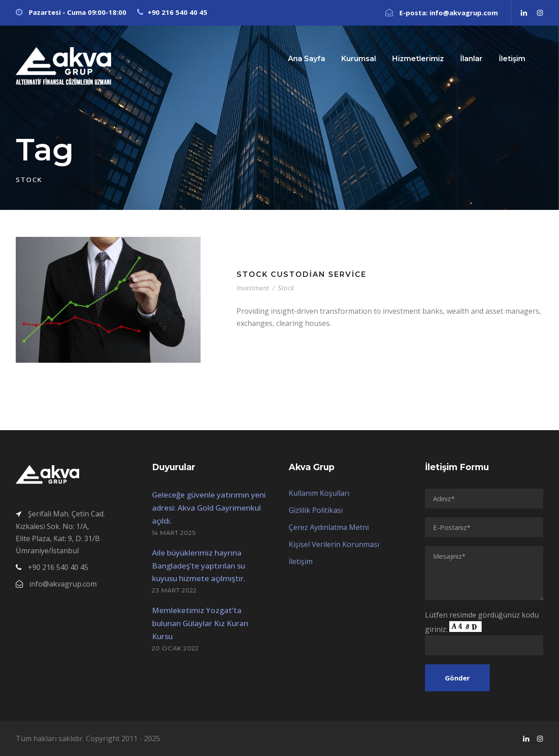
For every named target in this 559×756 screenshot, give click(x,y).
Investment (253, 288)
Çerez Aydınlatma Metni (329, 527)
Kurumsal (359, 59)
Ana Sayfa (306, 59)
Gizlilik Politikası (316, 510)
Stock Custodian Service (302, 274)
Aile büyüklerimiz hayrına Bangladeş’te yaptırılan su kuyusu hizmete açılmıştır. (199, 566)
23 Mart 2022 (174, 590)
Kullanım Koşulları (319, 493)
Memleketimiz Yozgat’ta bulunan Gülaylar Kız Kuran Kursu (200, 623)
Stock (286, 288)
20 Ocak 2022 (175, 648)
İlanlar (471, 59)
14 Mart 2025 (174, 533)
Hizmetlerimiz (418, 59)
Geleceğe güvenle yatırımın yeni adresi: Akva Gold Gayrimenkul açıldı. (209, 508)
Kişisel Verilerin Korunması (334, 544)
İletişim (512, 59)
